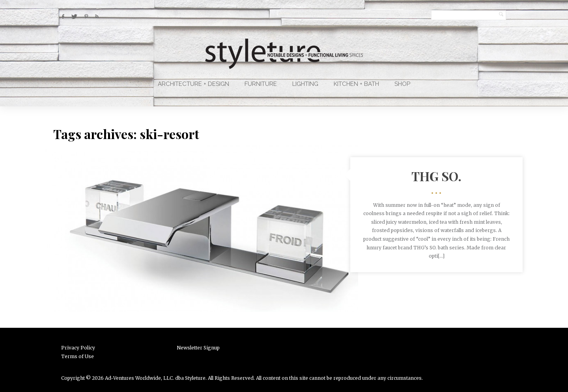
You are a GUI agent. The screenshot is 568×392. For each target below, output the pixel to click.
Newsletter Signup (198, 348)
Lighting (305, 84)
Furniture (261, 84)
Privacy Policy (78, 348)
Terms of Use (78, 356)
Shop (402, 84)
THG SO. (436, 176)
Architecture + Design (193, 84)
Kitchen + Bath (356, 84)
